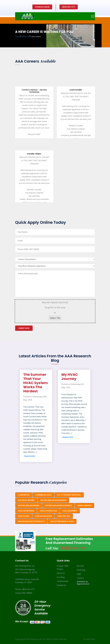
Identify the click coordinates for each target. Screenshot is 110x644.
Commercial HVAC (43, 495)
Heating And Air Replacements (58, 505)
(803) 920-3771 (69, 7)
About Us (61, 573)
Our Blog (61, 577)
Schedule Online (42, 7)
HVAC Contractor (48, 511)
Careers (80, 578)
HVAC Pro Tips (64, 516)
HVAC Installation (43, 516)
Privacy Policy (89, 639)
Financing (81, 570)
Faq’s (79, 574)
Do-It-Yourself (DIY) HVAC (69, 495)
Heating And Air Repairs (29, 505)
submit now (24, 328)
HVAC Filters (24, 516)
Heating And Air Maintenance (53, 500)
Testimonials (62, 581)
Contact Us (62, 585)
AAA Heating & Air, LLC (36, 639)
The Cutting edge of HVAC (62, 521)
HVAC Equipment (70, 511)
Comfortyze (24, 495)
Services (80, 566)
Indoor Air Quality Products (31, 521)
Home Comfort (84, 505)
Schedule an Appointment (83, 583)
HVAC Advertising (26, 511)
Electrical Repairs (26, 500)
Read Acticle (30, 456)
